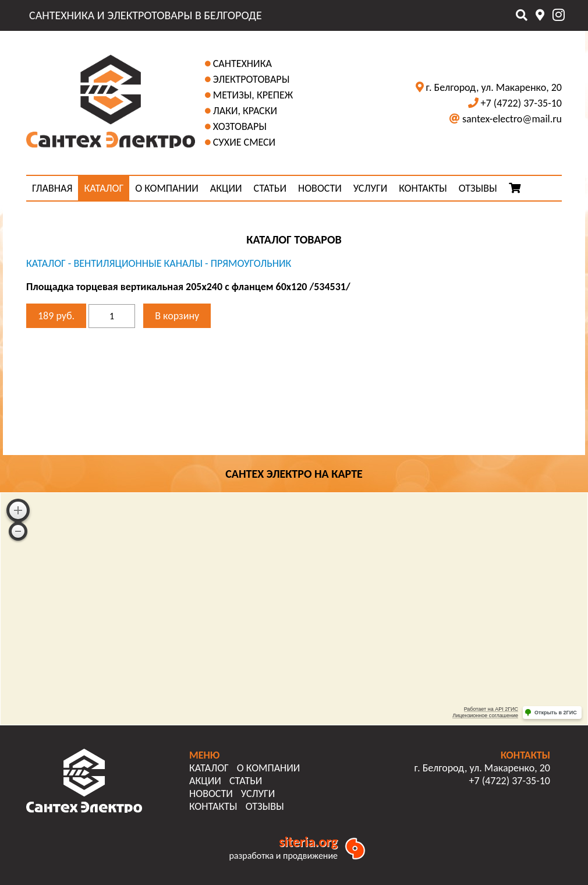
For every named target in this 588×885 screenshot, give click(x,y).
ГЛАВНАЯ (52, 188)
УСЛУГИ (370, 188)
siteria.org (308, 842)
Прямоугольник (251, 263)
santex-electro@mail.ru (512, 119)
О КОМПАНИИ (167, 188)
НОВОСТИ (320, 188)
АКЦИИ (226, 188)
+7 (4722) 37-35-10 (521, 103)
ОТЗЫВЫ (478, 188)
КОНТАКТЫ (423, 188)
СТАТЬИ (270, 188)
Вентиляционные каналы (138, 263)
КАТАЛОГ (104, 188)
